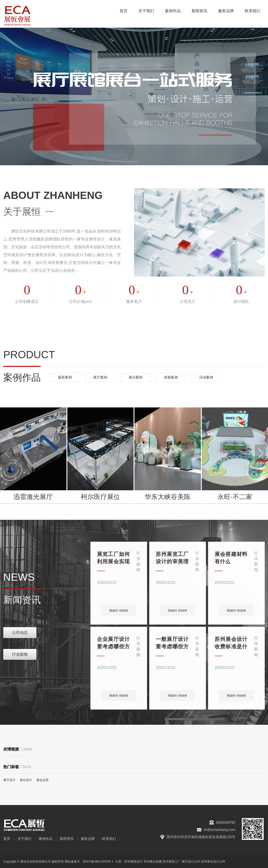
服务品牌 (226, 11)
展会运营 (42, 780)
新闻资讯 (199, 11)
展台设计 (26, 780)
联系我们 (253, 11)
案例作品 (173, 11)
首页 (124, 11)
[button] (253, 93)
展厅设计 (9, 780)
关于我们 (146, 11)
